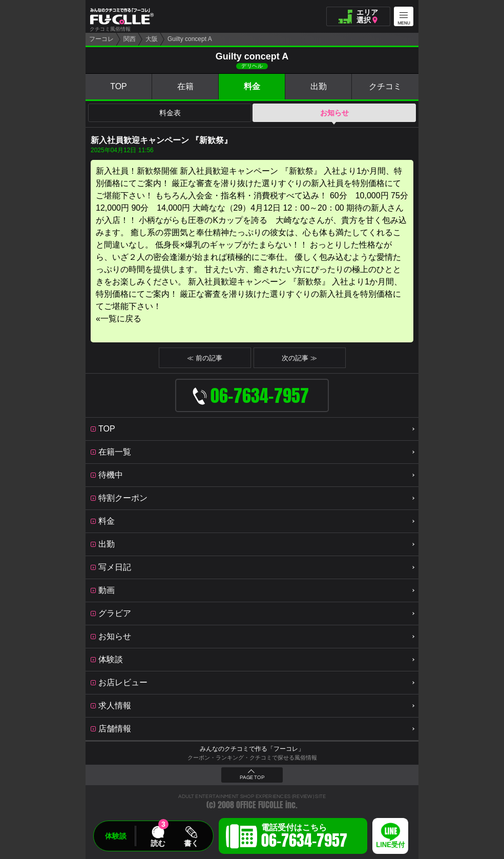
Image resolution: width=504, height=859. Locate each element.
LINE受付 (390, 845)
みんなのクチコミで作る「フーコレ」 (252, 749)
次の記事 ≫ (299, 358)
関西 (130, 39)
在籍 (185, 86)
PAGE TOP (252, 778)
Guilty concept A (190, 39)
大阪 (152, 39)
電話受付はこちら (304, 837)
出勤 (319, 86)
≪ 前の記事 (205, 358)
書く (191, 843)
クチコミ (385, 86)
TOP (119, 86)
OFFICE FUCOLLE (260, 805)
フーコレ (101, 39)
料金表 (170, 113)
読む (158, 843)
